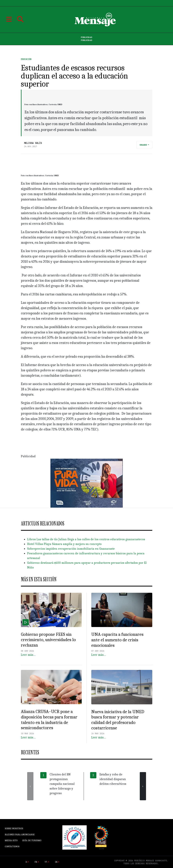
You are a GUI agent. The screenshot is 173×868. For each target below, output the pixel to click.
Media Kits (11, 840)
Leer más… (28, 655)
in (56, 862)
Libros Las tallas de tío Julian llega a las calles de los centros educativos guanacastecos (86, 539)
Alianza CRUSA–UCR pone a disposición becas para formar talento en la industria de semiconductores (49, 720)
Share (143, 145)
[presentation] (30, 786)
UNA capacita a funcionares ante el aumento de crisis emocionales (117, 640)
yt (46, 862)
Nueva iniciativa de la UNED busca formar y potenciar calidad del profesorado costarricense (118, 720)
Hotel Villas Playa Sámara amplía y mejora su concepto (64, 544)
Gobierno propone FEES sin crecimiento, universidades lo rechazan (48, 640)
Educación (26, 59)
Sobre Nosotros (14, 828)
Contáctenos (12, 846)
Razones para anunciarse (20, 835)
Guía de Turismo (32, 840)
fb (36, 862)
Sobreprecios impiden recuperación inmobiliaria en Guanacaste (71, 549)
